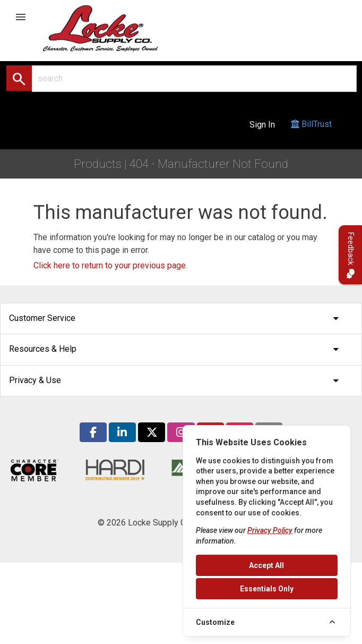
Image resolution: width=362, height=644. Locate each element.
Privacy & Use (177, 381)
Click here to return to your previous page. (110, 265)
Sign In (262, 125)
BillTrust (311, 134)
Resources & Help (177, 349)
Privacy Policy (270, 530)
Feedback (351, 255)
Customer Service (177, 319)
